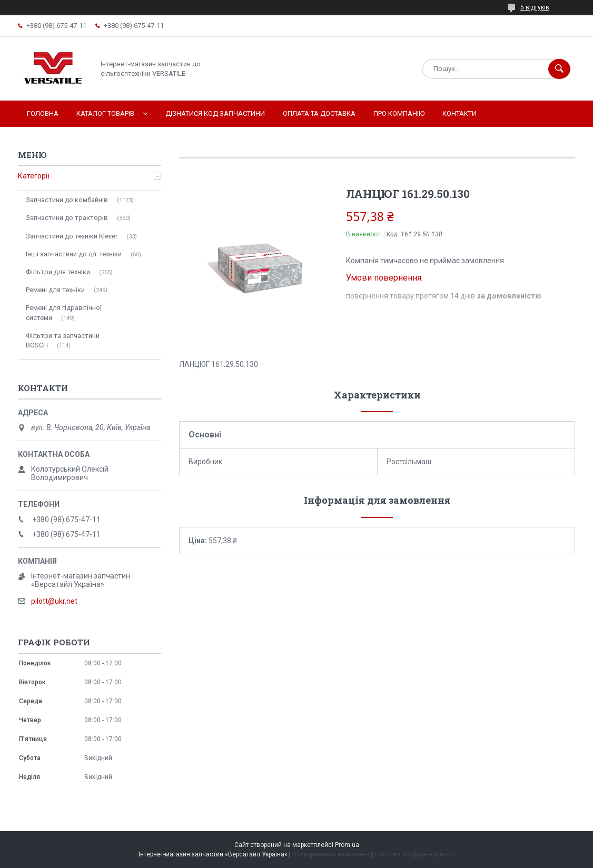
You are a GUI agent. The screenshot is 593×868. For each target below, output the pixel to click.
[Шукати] (559, 69)
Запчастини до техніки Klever (72, 236)
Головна (43, 113)
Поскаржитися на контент (331, 854)
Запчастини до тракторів (67, 218)
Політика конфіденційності (415, 854)
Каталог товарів (105, 113)
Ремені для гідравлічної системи (64, 312)
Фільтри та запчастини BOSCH (63, 340)
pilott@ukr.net (54, 601)
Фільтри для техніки (58, 272)
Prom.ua (347, 845)
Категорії (34, 176)
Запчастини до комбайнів (67, 200)
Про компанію (399, 113)
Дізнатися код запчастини (215, 113)
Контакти (459, 113)
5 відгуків (535, 7)
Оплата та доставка (319, 113)
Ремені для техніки (55, 290)
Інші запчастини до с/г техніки (74, 254)
